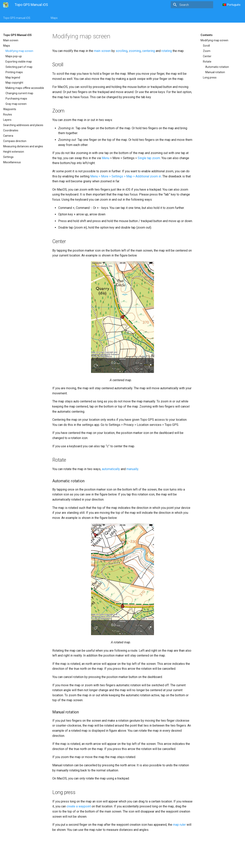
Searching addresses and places (23, 125)
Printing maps (14, 72)
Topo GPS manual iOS (17, 18)
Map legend (13, 77)
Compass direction (15, 141)
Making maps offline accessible (25, 88)
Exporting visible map (19, 62)
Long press (210, 77)
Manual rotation (215, 72)
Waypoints (10, 109)
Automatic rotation (217, 67)
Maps (54, 18)
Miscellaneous (12, 162)
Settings (8, 157)
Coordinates (11, 130)
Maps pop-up (14, 56)
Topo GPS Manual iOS (17, 35)
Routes (8, 114)
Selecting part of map (19, 67)
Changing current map (19, 93)
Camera (8, 136)
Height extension (14, 152)
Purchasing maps (16, 99)
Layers (7, 120)
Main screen (11, 40)
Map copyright (14, 83)
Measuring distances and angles (23, 146)
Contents (207, 35)
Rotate (207, 62)
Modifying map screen (19, 51)
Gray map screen (16, 104)
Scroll (206, 46)
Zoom (207, 51)
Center (207, 56)
